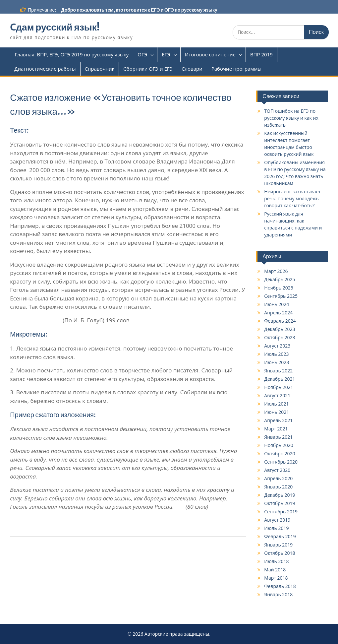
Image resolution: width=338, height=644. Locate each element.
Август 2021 (277, 395)
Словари (192, 69)
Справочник (100, 69)
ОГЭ (142, 54)
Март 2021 (276, 429)
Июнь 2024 (277, 304)
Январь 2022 (278, 371)
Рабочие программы (236, 69)
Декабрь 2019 (280, 495)
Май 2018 (275, 570)
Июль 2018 (276, 561)
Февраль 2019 (280, 536)
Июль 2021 (276, 404)
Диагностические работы (45, 69)
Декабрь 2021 (280, 379)
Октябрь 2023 (280, 337)
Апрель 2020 (278, 478)
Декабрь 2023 (280, 329)
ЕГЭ (166, 54)
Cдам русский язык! (55, 27)
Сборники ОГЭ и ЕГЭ (148, 69)
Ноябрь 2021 (279, 387)
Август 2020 (277, 470)
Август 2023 (277, 346)
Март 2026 (276, 271)
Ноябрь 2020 (279, 445)
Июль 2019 (276, 528)
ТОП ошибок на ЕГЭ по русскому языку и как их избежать (291, 118)
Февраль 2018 (280, 586)
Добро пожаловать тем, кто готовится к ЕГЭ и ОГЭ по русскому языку (139, 10)
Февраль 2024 (280, 321)
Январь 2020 (278, 487)
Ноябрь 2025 (279, 288)
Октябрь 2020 (280, 453)
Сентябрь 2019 (281, 512)
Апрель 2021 (278, 420)
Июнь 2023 (277, 362)
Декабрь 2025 (280, 279)
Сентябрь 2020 (281, 462)
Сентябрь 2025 (281, 296)
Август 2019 (277, 520)
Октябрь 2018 (280, 553)
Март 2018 (276, 578)
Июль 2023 (276, 354)
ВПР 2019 (261, 54)
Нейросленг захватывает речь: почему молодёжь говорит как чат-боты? (292, 198)
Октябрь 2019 (280, 503)
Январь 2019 (278, 545)
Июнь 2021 (277, 412)
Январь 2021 (278, 437)
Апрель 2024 (278, 313)
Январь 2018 (278, 594)
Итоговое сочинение (210, 54)
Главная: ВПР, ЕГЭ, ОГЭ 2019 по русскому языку (72, 54)
